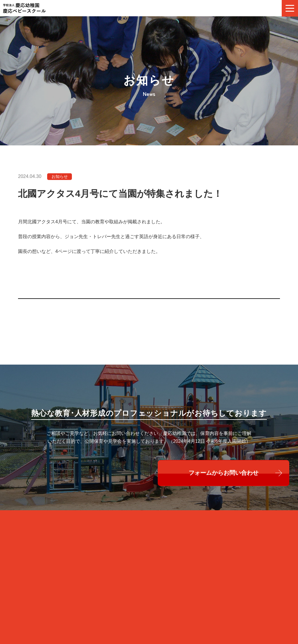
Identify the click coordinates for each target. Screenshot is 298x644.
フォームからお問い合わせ (224, 478)
